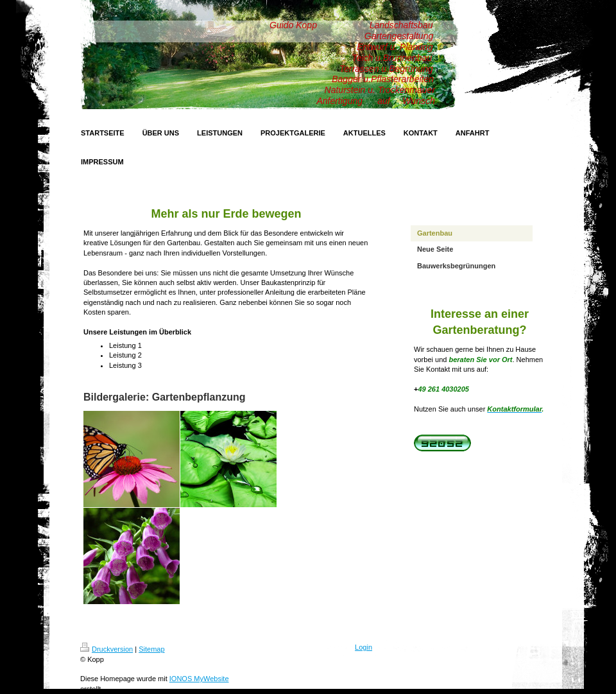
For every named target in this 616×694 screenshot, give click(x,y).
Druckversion (107, 649)
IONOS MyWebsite (199, 679)
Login (364, 647)
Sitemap (151, 649)
